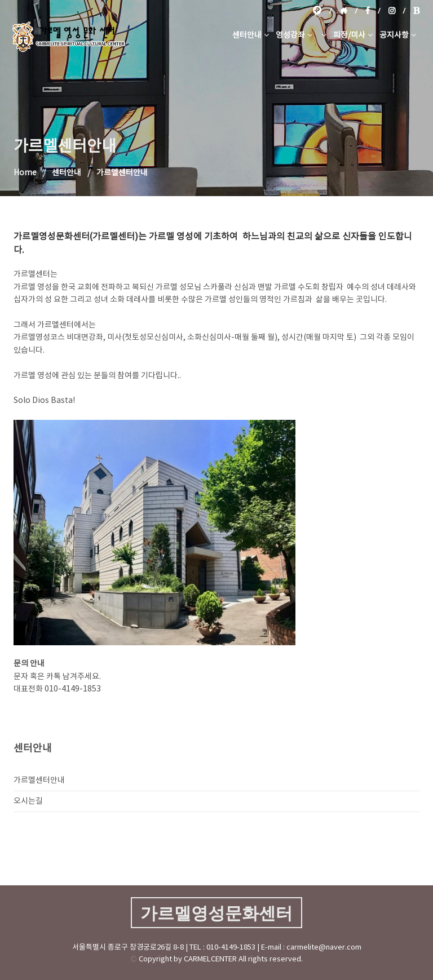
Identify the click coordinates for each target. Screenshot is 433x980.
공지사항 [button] (398, 36)
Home (25, 173)
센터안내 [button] (251, 36)
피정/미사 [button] (353, 36)
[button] (323, 36)
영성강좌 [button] (294, 36)
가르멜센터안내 (39, 781)
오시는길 (28, 801)
